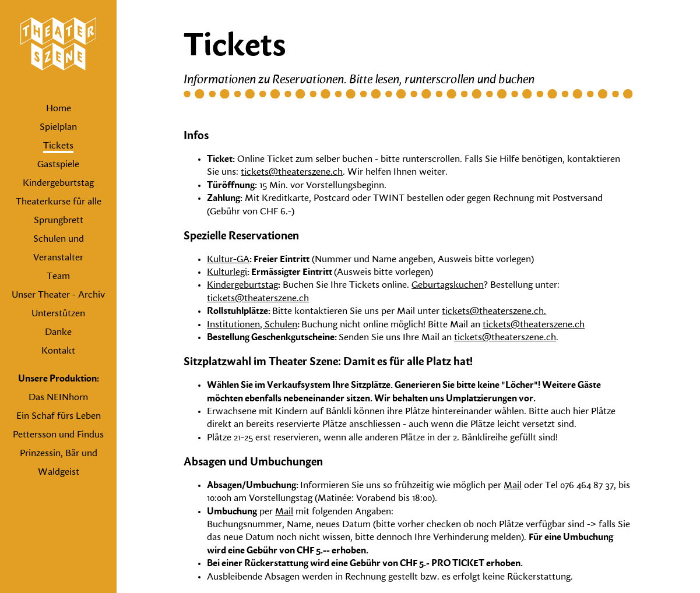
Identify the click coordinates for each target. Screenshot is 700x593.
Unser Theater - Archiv (58, 295)
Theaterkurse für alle (59, 202)
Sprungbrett (59, 221)
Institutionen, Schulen (252, 325)
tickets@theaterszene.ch (292, 172)
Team (58, 277)
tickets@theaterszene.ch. (494, 312)
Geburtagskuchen (448, 285)
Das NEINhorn (58, 398)
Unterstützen (58, 314)
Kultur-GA (228, 260)
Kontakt (58, 351)
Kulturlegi (227, 273)
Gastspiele (58, 165)
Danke (58, 333)
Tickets (58, 146)
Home (59, 109)
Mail (513, 486)
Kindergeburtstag (58, 183)
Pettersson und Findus (58, 435)
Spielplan (58, 128)
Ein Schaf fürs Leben (59, 416)
